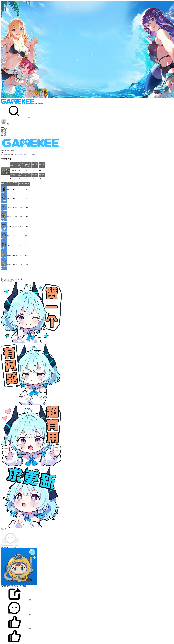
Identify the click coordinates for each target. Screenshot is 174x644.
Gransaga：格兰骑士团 (15, 279)
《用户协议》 (35, 155)
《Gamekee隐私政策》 (21, 155)
